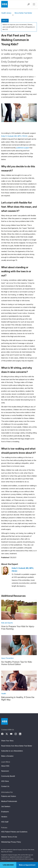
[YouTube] (12, 734)
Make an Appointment (27, 865)
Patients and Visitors (9, 796)
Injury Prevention (7, 658)
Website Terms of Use (9, 837)
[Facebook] (3, 734)
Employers (5, 812)
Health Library (6, 13)
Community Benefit (8, 776)
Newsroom (5, 771)
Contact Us (5, 786)
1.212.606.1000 (8, 865)
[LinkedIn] (21, 734)
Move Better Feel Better (23, 13)
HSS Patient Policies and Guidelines (14, 832)
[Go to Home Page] (5, 721)
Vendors (4, 817)
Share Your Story (7, 741)
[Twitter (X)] (8, 734)
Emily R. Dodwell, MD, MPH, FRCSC (14, 136)
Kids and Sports (7, 623)
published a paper (23, 148)
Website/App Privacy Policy (11, 842)
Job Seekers (6, 806)
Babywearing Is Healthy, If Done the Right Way (18, 698)
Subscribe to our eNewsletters (12, 751)
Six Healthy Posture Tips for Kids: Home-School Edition (17, 663)
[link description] (19, 610)
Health (5, 21)
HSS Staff (5, 822)
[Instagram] (17, 734)
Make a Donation (7, 756)
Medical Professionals (9, 801)
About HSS (5, 766)
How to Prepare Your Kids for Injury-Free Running (18, 628)
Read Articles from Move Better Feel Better (17, 746)
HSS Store (5, 781)
